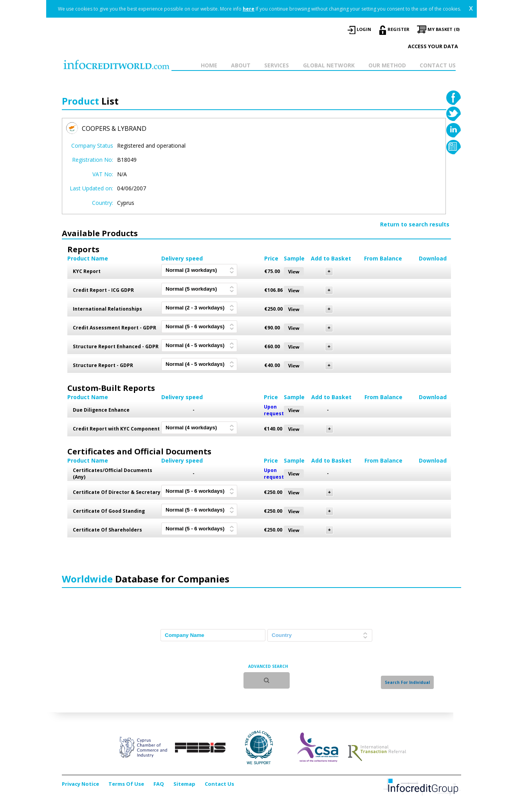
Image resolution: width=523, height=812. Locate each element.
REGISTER (399, 29)
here (249, 9)
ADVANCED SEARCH (268, 666)
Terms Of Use (126, 784)
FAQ (159, 784)
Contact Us (219, 784)
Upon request (274, 410)
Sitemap (184, 784)
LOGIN (364, 29)
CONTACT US (438, 65)
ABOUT (241, 65)
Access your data (433, 46)
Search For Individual (407, 682)
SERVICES (277, 65)
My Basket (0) (444, 29)
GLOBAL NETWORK (329, 65)
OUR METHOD (387, 65)
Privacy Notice (80, 784)
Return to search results (415, 224)
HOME (209, 65)
